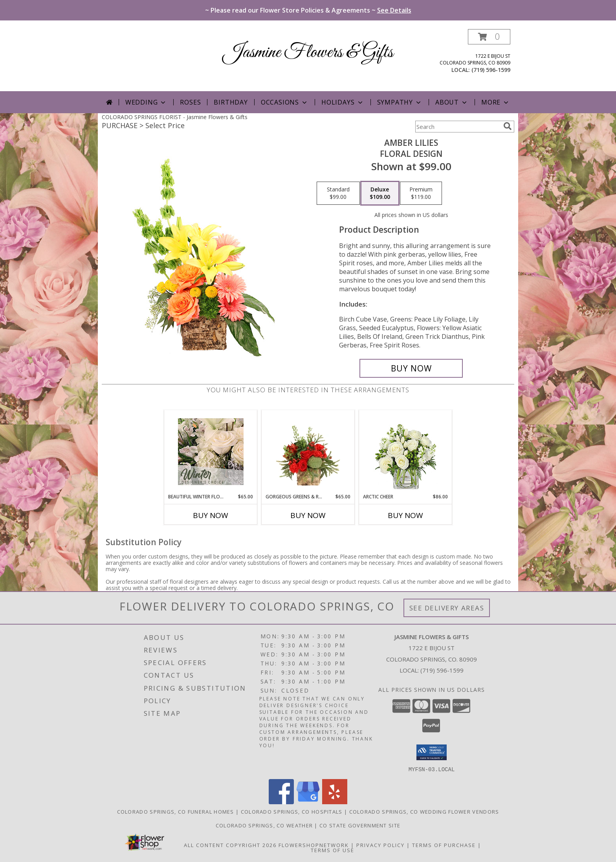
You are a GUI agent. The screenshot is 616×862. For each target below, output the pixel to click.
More (496, 102)
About (452, 102)
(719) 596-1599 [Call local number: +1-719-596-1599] (491, 70)
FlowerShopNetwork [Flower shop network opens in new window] (314, 845)
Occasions (285, 102)
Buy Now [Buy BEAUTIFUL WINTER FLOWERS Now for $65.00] (211, 515)
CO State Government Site (360, 825)
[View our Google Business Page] (308, 802)
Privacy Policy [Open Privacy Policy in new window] (380, 845)
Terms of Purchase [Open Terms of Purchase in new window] (444, 845)
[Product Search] (458, 127)
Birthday (231, 102)
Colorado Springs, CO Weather (264, 825)
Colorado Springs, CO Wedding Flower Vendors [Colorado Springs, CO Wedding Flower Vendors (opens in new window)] (424, 811)
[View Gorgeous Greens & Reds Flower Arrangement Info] (308, 452)
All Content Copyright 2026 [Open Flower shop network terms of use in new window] (230, 845)
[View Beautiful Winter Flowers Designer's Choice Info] (211, 452)
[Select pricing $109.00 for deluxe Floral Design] (380, 193)
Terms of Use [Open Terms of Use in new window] (333, 850)
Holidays (343, 102)
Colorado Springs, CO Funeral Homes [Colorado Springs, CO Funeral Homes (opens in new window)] (176, 811)
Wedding (146, 102)
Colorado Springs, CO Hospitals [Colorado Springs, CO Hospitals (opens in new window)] (292, 811)
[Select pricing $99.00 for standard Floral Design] (338, 193)
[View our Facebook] (281, 802)
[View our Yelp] (335, 802)
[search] (508, 126)
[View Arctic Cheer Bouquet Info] (406, 452)
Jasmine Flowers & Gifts (308, 52)
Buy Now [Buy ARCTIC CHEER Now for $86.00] (405, 515)
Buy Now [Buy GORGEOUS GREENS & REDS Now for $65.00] (308, 515)
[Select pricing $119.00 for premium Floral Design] (421, 193)
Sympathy (400, 102)
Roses (190, 102)
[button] (489, 37)
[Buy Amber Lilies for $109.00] (411, 368)
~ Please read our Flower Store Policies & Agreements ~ (308, 10)
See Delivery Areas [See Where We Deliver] (447, 608)
